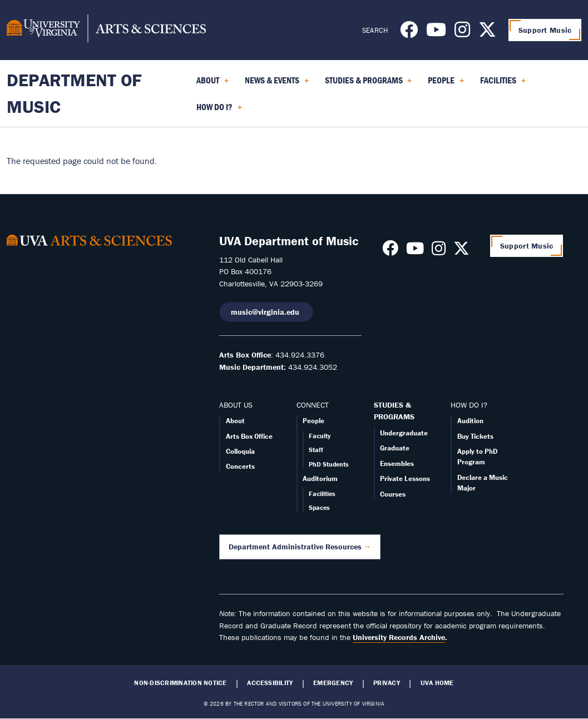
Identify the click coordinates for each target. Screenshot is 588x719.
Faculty (320, 436)
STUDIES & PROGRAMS (394, 411)
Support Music (545, 30)
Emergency (333, 683)
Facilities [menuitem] (503, 84)
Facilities (322, 494)
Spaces (319, 507)
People (313, 421)
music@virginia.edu (266, 312)
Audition (470, 421)
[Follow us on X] (487, 33)
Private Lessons (405, 478)
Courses (393, 494)
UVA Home (437, 683)
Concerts (240, 466)
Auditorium (320, 478)
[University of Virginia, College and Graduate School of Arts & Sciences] (106, 30)
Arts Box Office (249, 436)
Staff (316, 450)
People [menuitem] (446, 84)
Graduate (395, 448)
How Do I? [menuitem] (219, 111)
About (235, 421)
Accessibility (270, 683)
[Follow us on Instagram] (462, 33)
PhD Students (329, 464)
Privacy (387, 683)
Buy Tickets (475, 436)
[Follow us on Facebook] (409, 33)
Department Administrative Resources (295, 547)
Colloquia (240, 451)
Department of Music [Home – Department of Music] (74, 93)
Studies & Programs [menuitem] (369, 84)
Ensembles (397, 463)
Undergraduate (404, 433)
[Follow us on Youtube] (436, 33)
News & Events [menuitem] (277, 84)
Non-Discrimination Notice (180, 683)
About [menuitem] (213, 84)
